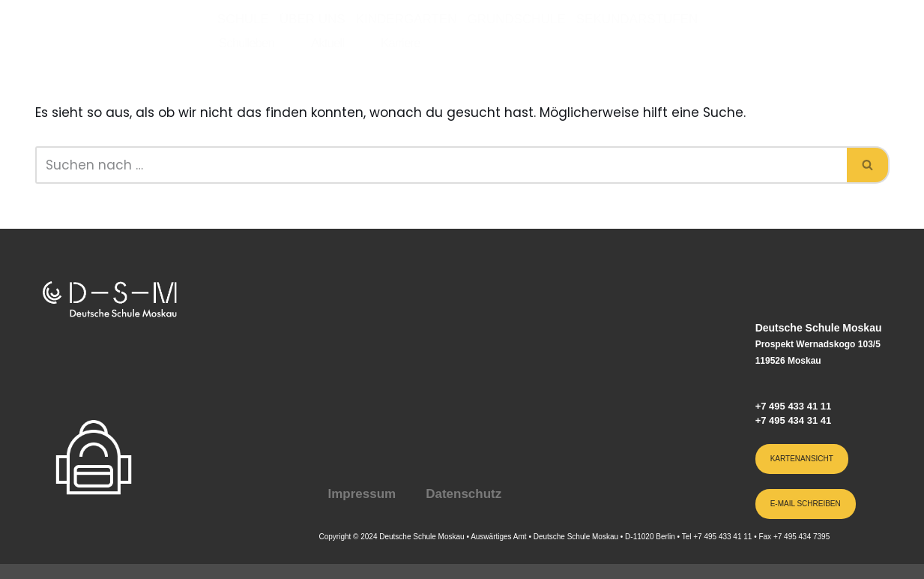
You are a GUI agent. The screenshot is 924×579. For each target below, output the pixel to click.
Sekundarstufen (637, 19)
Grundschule (516, 19)
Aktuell (327, 43)
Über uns (312, 19)
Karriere (400, 43)
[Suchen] (441, 165)
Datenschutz (463, 494)
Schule (243, 19)
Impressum (362, 494)
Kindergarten (407, 19)
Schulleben (247, 43)
